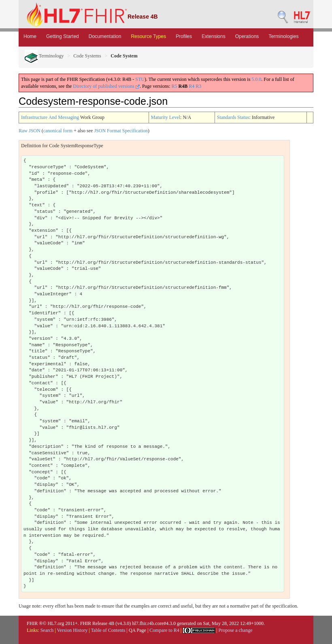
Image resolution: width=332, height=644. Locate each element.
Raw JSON (30, 131)
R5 (175, 86)
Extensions (214, 36)
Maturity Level (166, 117)
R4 (192, 86)
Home (30, 36)
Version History (72, 630)
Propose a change (235, 630)
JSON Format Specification (121, 131)
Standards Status (233, 117)
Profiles (184, 36)
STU (140, 79)
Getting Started (63, 36)
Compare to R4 (164, 630)
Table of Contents (108, 630)
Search (47, 630)
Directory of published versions (106, 86)
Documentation (105, 36)
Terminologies (283, 36)
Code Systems (87, 56)
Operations (247, 36)
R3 (198, 86)
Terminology (44, 56)
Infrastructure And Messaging (50, 117)
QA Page (137, 630)
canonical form (58, 131)
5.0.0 (256, 79)
